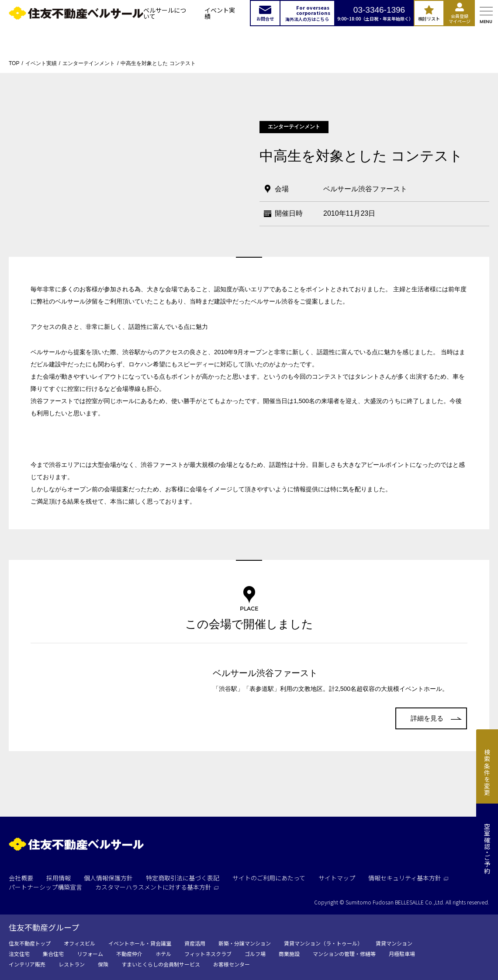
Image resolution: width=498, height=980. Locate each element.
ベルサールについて (165, 13)
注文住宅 (19, 954)
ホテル (163, 954)
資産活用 (195, 943)
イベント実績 (220, 13)
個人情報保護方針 (108, 878)
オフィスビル (80, 943)
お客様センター (232, 964)
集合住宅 (53, 954)
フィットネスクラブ (208, 954)
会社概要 (21, 878)
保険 (103, 964)
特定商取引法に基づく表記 (183, 878)
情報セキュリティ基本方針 (408, 878)
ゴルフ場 (255, 954)
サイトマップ (337, 878)
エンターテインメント (89, 63)
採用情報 (59, 878)
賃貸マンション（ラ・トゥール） (323, 943)
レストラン (72, 964)
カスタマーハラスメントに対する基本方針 (157, 887)
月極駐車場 (402, 954)
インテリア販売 (27, 964)
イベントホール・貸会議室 (140, 943)
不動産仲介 (129, 954)
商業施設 (289, 954)
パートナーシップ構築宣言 (45, 887)
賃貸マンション (394, 943)
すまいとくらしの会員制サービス (161, 964)
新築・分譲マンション (245, 943)
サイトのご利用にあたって (269, 878)
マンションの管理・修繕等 (344, 954)
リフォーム (90, 954)
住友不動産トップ (30, 943)
